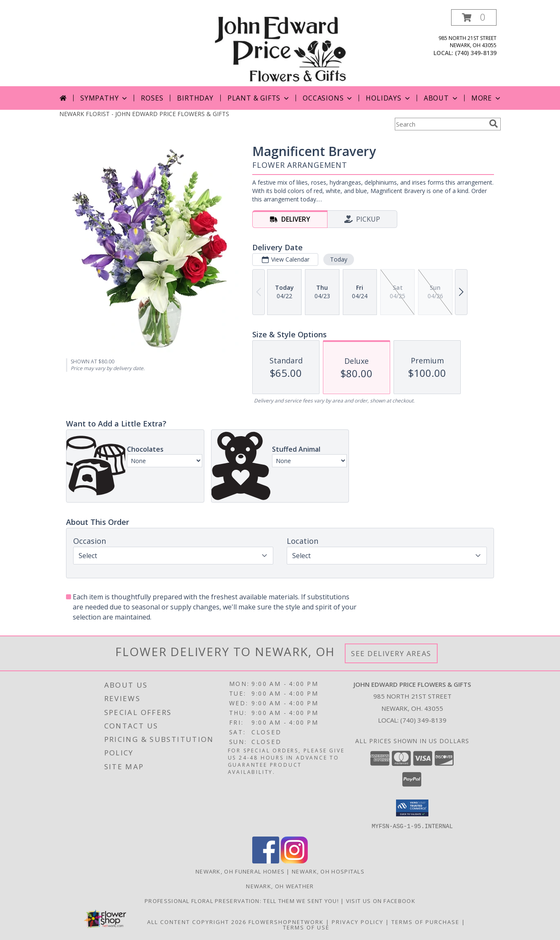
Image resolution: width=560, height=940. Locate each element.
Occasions (328, 98)
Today (339, 259)
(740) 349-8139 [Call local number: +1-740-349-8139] (476, 53)
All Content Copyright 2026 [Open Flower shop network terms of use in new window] (197, 921)
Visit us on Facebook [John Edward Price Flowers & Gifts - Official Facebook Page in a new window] (381, 900)
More (487, 98)
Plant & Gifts (259, 98)
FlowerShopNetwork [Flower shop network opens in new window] (286, 921)
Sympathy (104, 98)
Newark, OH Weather (280, 886)
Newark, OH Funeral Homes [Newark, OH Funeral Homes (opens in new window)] (240, 871)
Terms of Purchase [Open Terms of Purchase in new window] (425, 921)
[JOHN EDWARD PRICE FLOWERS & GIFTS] (280, 48)
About (441, 98)
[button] (474, 17)
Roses (152, 98)
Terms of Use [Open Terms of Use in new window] (306, 927)
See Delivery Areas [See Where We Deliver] (391, 653)
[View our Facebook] (266, 861)
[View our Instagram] (294, 861)
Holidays (388, 98)
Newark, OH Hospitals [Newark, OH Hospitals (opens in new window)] (328, 871)
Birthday (195, 98)
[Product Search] (440, 124)
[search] (494, 124)
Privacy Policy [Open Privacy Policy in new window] (358, 921)
